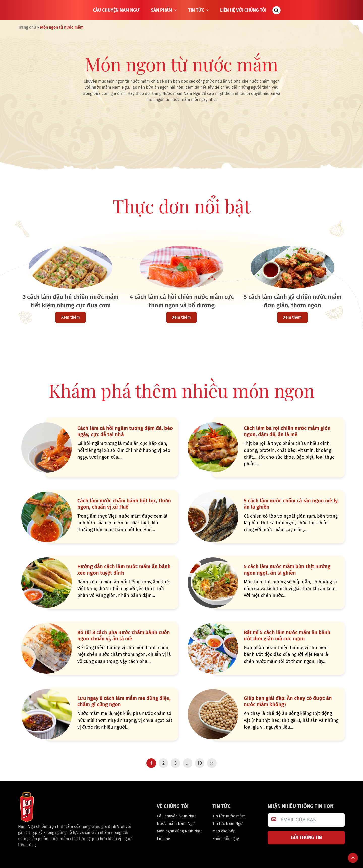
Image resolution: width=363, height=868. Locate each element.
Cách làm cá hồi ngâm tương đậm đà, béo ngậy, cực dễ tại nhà (125, 431)
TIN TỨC (199, 10)
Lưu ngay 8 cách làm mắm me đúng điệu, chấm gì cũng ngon (124, 701)
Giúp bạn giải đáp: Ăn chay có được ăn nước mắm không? (288, 701)
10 (200, 763)
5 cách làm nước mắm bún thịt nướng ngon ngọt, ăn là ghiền (287, 570)
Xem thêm (71, 317)
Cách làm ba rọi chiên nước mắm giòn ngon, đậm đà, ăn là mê (287, 431)
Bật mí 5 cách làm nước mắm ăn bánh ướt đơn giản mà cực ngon (287, 635)
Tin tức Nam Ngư (228, 824)
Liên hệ (163, 839)
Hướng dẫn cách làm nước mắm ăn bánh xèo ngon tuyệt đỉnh (124, 570)
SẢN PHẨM (164, 10)
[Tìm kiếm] (276, 10)
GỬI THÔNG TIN (306, 837)
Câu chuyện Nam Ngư (176, 816)
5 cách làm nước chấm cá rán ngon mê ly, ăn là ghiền (291, 504)
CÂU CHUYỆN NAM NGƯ (116, 10)
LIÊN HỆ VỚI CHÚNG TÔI (243, 10)
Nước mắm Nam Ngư (176, 824)
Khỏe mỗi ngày (226, 839)
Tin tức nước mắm (229, 816)
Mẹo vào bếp (224, 831)
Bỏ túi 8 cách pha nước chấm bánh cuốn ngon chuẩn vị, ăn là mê (124, 635)
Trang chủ (27, 27)
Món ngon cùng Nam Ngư (179, 831)
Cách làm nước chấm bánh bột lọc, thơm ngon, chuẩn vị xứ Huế (124, 504)
